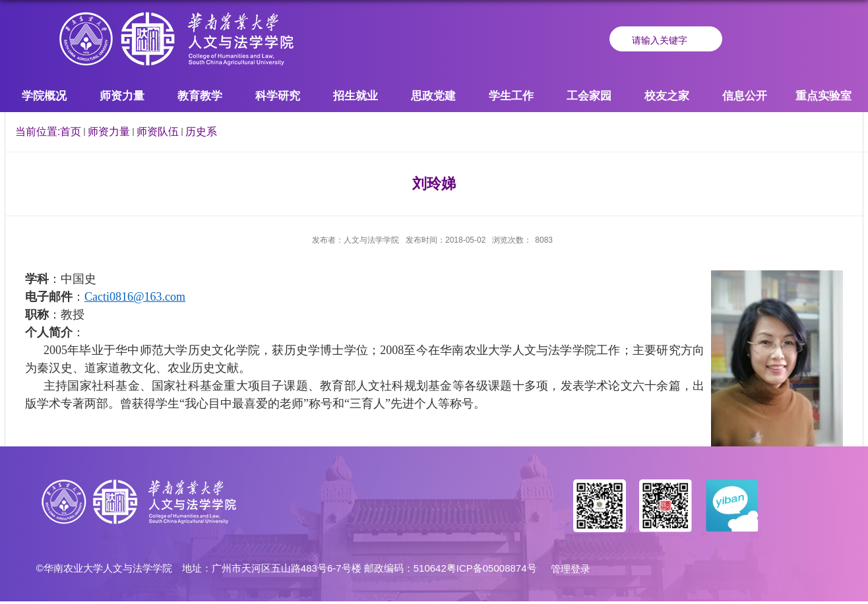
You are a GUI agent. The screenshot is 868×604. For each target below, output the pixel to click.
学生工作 (511, 96)
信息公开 (745, 96)
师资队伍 (158, 132)
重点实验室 (823, 96)
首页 (71, 132)
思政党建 (433, 96)
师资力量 (122, 96)
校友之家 (667, 96)
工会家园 (589, 96)
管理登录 (571, 569)
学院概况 (44, 96)
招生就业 (356, 96)
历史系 (201, 132)
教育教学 (200, 96)
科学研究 (278, 96)
